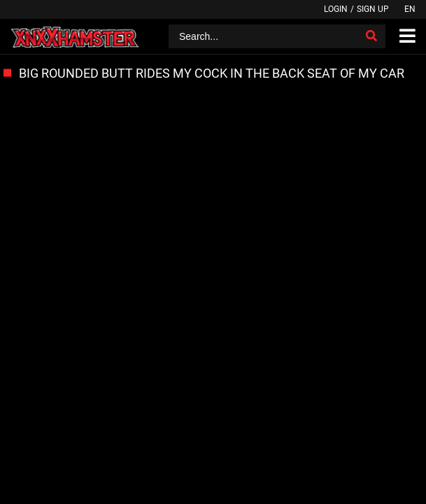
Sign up (373, 9)
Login (336, 9)
